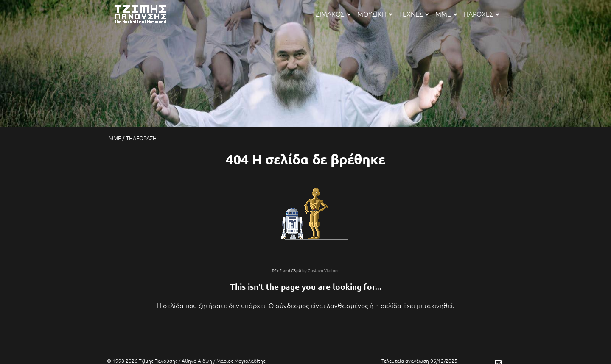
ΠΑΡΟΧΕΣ (481, 14)
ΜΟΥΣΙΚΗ (375, 14)
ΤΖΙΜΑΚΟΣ (331, 14)
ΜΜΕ (446, 14)
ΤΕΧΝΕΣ (414, 14)
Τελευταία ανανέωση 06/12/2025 (419, 361)
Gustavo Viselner (323, 270)
